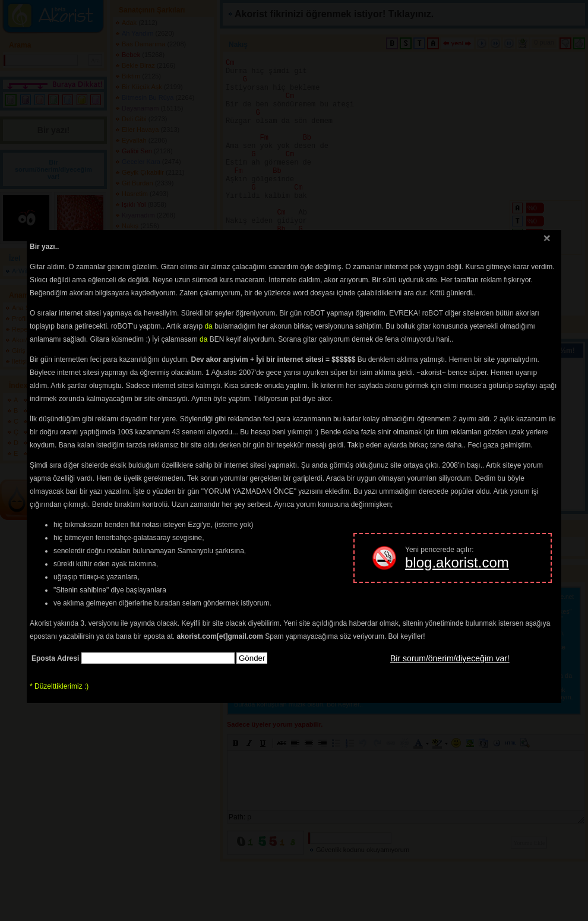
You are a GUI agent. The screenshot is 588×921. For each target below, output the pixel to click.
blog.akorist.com (457, 562)
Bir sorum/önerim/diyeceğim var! (450, 658)
